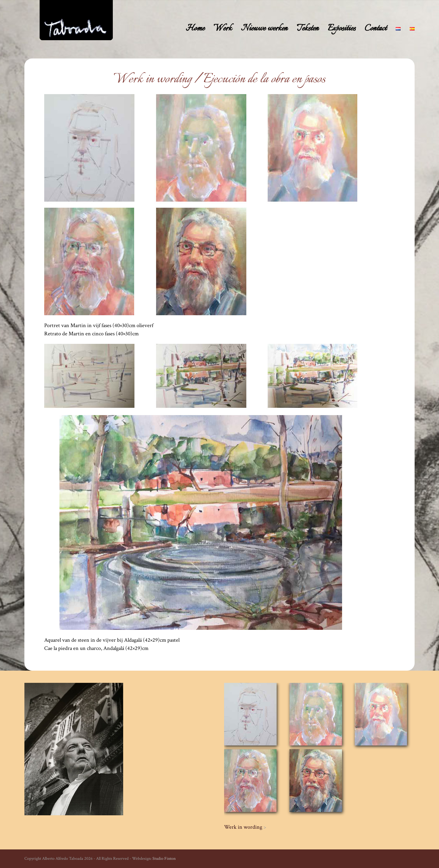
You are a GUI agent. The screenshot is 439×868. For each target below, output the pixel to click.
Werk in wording (243, 827)
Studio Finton (164, 859)
